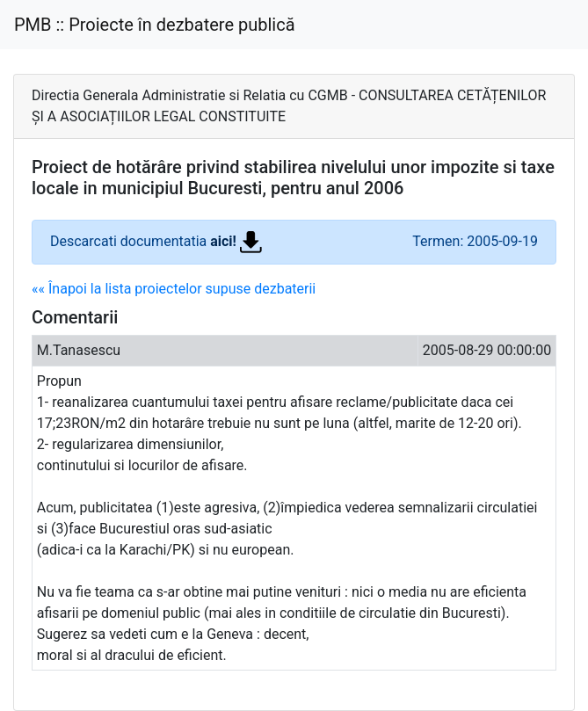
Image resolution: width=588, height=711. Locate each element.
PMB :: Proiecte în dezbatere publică (155, 25)
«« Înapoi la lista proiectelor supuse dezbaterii (174, 289)
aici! (236, 241)
